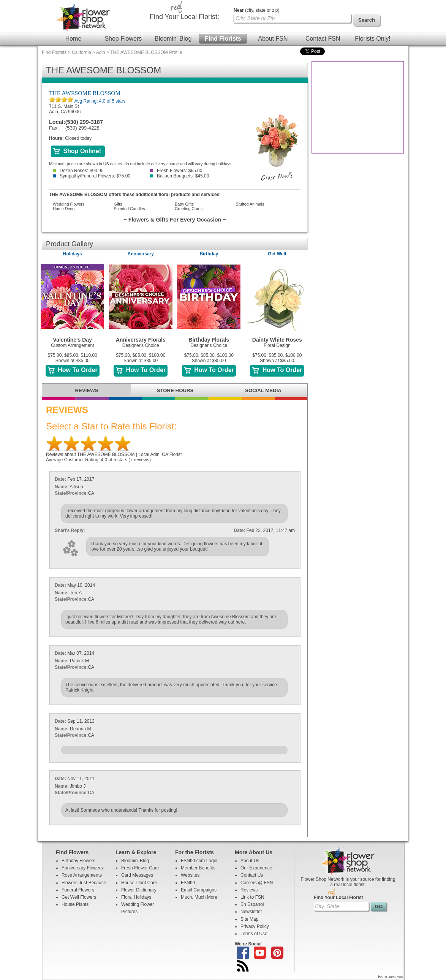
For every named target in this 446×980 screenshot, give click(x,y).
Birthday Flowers (78, 861)
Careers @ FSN (257, 883)
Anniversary (141, 254)
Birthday (209, 254)
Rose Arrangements (82, 875)
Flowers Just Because (84, 883)
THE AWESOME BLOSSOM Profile (146, 52)
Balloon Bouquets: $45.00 (180, 176)
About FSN (273, 39)
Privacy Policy (255, 926)
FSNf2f (188, 883)
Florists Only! (372, 39)
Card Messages (137, 875)
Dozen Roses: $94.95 (78, 171)
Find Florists (223, 39)
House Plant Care (139, 883)
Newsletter (251, 912)
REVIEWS (87, 390)
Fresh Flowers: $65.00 (176, 171)
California (81, 52)
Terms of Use (254, 934)
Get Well (277, 254)
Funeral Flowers (78, 890)
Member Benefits (198, 868)
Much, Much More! (200, 897)
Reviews (249, 890)
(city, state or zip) (256, 10)
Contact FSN (323, 39)
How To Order (73, 370)
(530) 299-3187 (84, 122)
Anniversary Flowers (82, 868)
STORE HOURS (175, 390)
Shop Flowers (123, 39)
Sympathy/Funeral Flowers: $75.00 (92, 176)
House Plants (75, 904)
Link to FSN (252, 897)
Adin (101, 52)
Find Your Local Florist (338, 898)
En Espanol (252, 904)
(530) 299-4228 (82, 128)
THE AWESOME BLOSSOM (85, 93)
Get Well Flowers (79, 897)
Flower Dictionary (139, 890)
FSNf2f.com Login (199, 861)
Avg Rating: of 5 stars (99, 101)
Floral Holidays (136, 897)
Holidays (73, 254)
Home (74, 39)
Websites (190, 875)
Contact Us (252, 875)
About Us (250, 861)
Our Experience (256, 868)
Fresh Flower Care (140, 868)
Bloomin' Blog (173, 39)
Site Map (249, 919)
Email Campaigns (199, 890)
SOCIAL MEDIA (263, 390)
